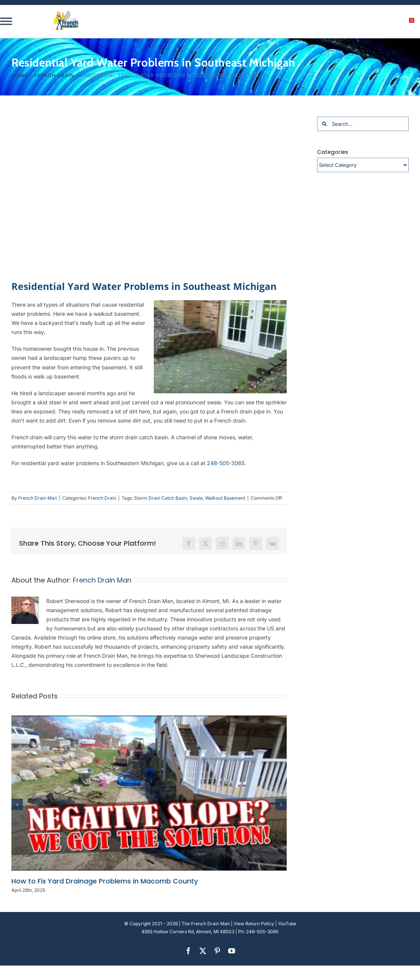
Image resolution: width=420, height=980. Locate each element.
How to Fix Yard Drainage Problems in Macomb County (105, 881)
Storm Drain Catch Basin (161, 498)
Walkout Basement (225, 498)
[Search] (324, 124)
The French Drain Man (206, 924)
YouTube (287, 924)
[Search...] (363, 124)
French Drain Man (38, 498)
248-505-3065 (226, 463)
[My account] (386, 22)
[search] (370, 22)
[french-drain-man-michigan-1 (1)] (65, 13)
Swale (196, 498)
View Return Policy (254, 924)
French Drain (102, 498)
